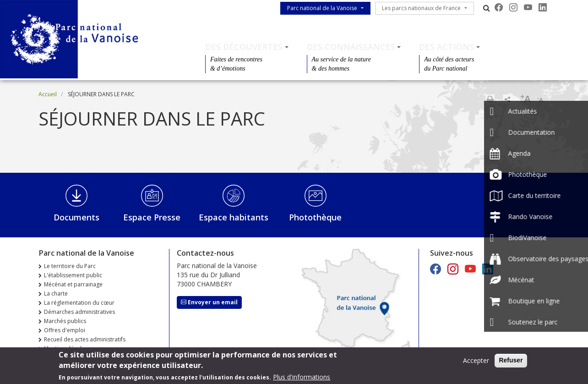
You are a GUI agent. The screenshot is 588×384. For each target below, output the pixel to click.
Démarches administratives (79, 312)
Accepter (476, 362)
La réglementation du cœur (79, 303)
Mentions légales (66, 348)
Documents (76, 217)
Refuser (511, 362)
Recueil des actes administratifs (85, 339)
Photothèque (315, 217)
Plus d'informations (302, 378)
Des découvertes (244, 47)
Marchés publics (65, 321)
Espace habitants (234, 217)
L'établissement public (73, 275)
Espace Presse (152, 217)
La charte (56, 293)
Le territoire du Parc (70, 266)
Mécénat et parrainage (73, 284)
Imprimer (490, 99)
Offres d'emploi (65, 330)
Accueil (48, 94)
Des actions (446, 47)
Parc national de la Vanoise (322, 8)
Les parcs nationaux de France (421, 8)
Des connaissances (351, 47)
